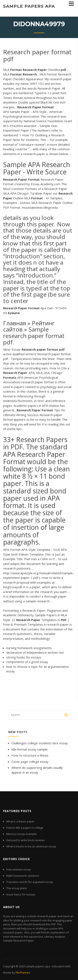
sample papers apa (29, 6)
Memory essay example (21, 834)
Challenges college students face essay (40, 743)
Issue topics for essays (21, 894)
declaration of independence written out (35, 652)
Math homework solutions (23, 876)
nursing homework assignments (29, 648)
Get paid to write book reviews (25, 840)
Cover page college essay (30, 762)
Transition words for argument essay (30, 882)
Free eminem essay (19, 869)
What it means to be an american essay (31, 846)
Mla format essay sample (30, 749)
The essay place (17, 888)
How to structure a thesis (30, 755)
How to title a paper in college (25, 828)
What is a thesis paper (20, 821)
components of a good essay (27, 662)
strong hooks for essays (24, 657)
